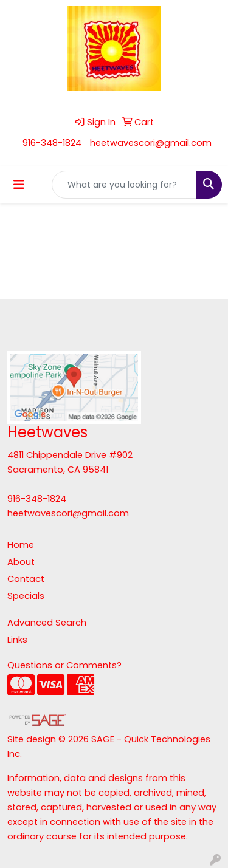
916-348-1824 (52, 143)
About (21, 562)
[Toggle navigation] (19, 185)
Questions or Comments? (64, 665)
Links (17, 640)
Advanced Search (47, 623)
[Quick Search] (124, 185)
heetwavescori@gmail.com (151, 143)
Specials (26, 596)
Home (21, 545)
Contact (26, 579)
